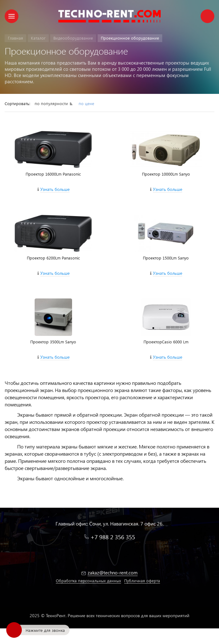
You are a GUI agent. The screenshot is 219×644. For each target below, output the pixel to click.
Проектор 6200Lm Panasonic (53, 258)
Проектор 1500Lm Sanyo (166, 258)
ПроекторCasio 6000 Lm (166, 342)
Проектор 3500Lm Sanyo (53, 342)
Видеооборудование (73, 38)
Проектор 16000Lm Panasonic (53, 174)
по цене (86, 103)
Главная (15, 38)
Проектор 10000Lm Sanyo (166, 174)
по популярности (51, 103)
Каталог (38, 38)
